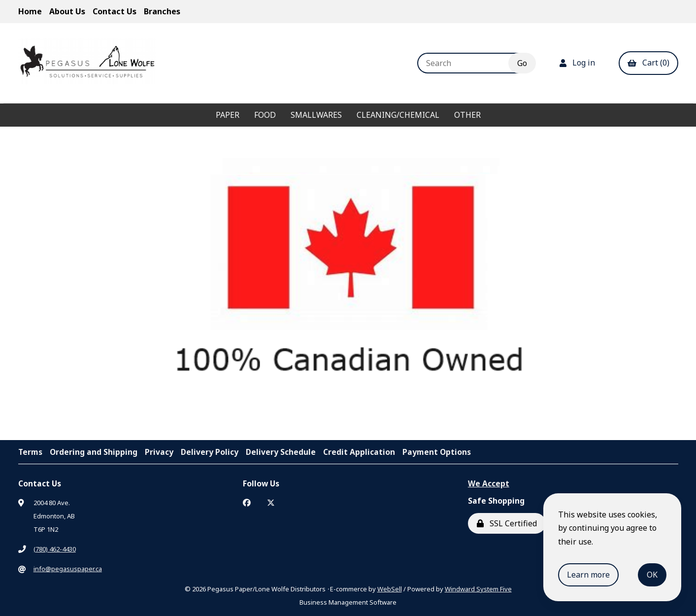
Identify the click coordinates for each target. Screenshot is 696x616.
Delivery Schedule (281, 452)
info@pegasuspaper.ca (68, 569)
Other (467, 115)
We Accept (489, 483)
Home (30, 11)
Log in (577, 63)
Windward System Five (478, 589)
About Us (67, 11)
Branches (162, 11)
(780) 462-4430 (55, 549)
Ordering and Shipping (94, 452)
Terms (30, 452)
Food (265, 115)
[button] (329, 408)
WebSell (390, 589)
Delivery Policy (210, 452)
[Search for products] (470, 63)
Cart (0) (648, 63)
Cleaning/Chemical (398, 115)
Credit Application (359, 452)
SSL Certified (507, 523)
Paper (228, 115)
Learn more (588, 575)
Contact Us (115, 11)
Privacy (159, 452)
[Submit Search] (522, 63)
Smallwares (316, 115)
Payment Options (437, 452)
